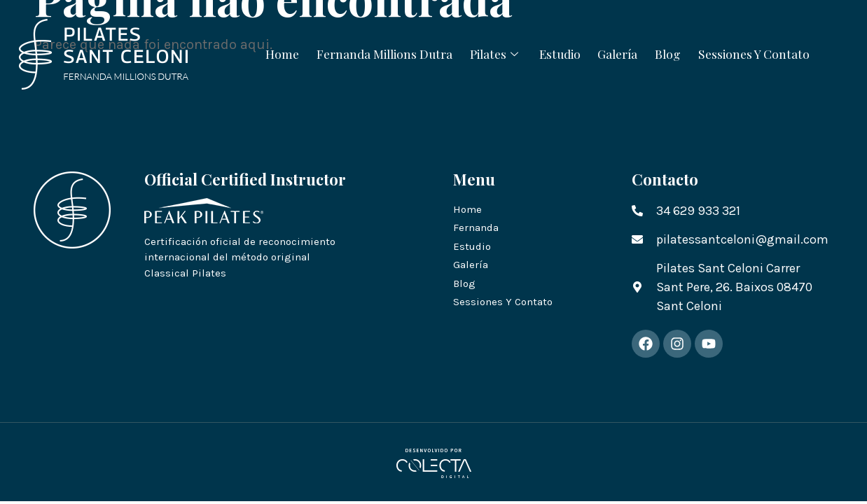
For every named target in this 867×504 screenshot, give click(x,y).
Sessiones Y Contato (771, 53)
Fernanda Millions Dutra (372, 53)
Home (264, 53)
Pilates (491, 53)
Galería (625, 53)
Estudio (561, 53)
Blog (680, 53)
